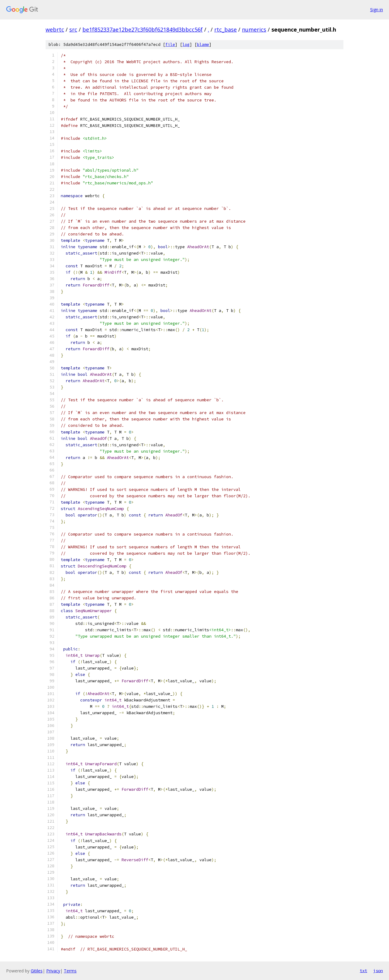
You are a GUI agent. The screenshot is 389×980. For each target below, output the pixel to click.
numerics (254, 29)
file (170, 45)
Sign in (377, 10)
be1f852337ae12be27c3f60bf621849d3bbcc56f (143, 29)
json (378, 971)
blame (203, 45)
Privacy (53, 971)
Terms (70, 971)
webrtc (55, 29)
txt (363, 971)
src (73, 29)
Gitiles (37, 971)
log (186, 45)
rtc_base (225, 29)
